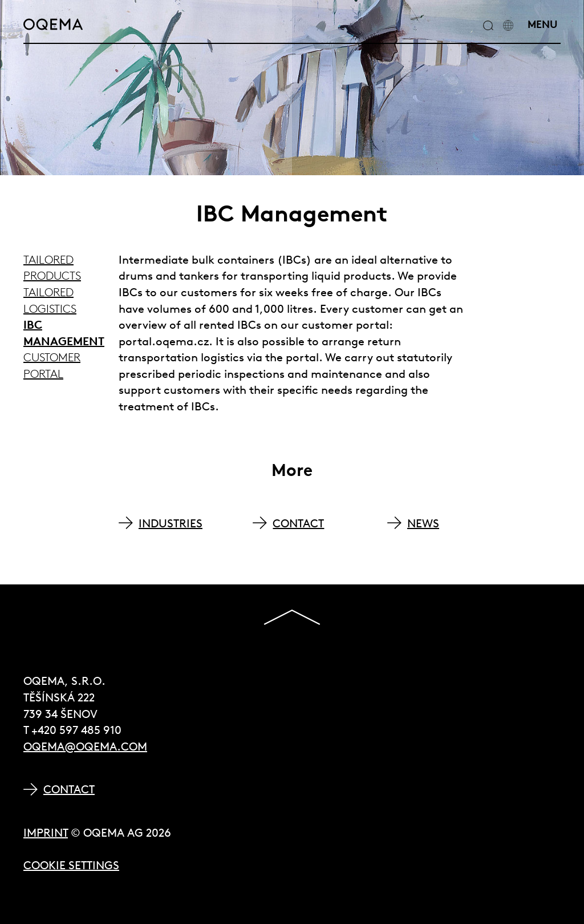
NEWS (423, 523)
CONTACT (298, 523)
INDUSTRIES (171, 523)
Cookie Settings (71, 865)
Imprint (46, 832)
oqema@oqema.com (85, 746)
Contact (69, 789)
